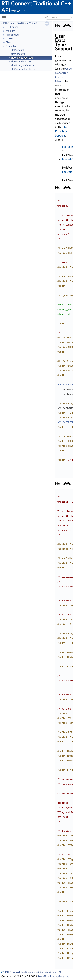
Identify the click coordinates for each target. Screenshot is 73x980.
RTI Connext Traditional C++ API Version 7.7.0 (33, 972)
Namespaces (13, 35)
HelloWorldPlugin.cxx (20, 62)
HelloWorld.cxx (17, 54)
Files (8, 42)
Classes (10, 39)
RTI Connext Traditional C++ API (20, 23)
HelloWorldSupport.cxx (21, 58)
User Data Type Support (62, 131)
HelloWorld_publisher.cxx (22, 65)
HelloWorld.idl (16, 50)
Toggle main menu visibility (5, 16)
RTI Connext (13, 27)
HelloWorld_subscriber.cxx (23, 69)
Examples (11, 46)
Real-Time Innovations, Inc (53, 977)
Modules (10, 31)
